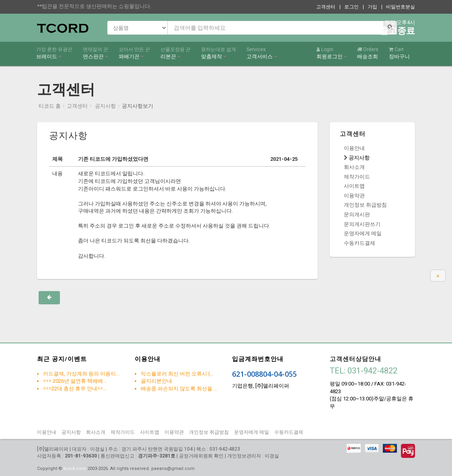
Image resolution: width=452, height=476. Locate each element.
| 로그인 (349, 7)
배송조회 (368, 53)
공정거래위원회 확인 (201, 456)
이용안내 (354, 148)
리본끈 (176, 53)
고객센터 (326, 7)
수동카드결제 (360, 243)
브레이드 (54, 53)
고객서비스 (262, 53)
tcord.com (75, 469)
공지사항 (105, 106)
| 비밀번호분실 (398, 7)
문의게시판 (357, 214)
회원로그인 (332, 53)
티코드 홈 (50, 106)
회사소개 (354, 167)
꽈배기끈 (134, 53)
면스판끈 (96, 53)
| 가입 (370, 7)
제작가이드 (357, 177)
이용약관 (354, 196)
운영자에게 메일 (363, 233)
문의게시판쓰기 (362, 224)
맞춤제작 (219, 53)
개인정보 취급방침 (365, 205)
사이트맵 (354, 186)
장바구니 (399, 53)
